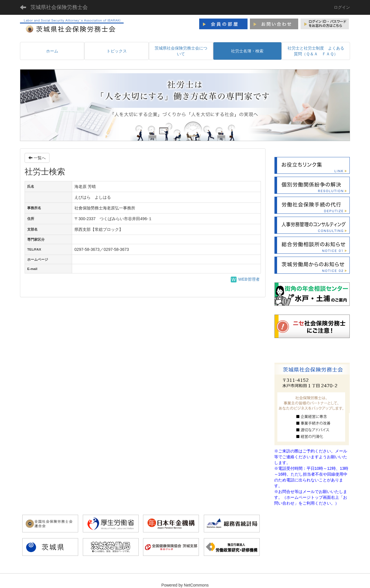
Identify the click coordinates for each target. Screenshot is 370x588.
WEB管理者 (245, 279)
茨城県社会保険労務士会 (59, 7)
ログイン (342, 7)
